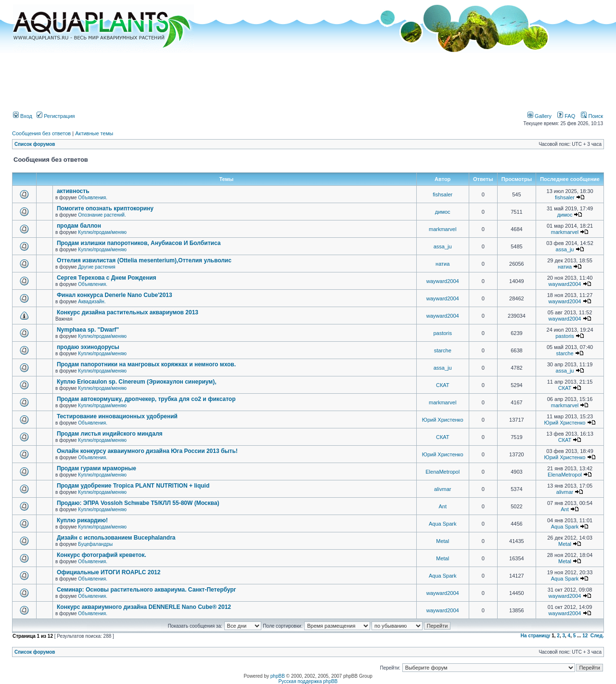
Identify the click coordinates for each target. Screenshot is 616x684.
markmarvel (443, 229)
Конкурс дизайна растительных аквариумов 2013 (128, 312)
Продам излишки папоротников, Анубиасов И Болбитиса (139, 243)
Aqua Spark (443, 524)
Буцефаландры (95, 544)
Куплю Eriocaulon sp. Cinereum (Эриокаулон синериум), (137, 382)
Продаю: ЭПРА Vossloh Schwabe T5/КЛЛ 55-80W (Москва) (138, 503)
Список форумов (35, 144)
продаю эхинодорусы (88, 347)
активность (73, 191)
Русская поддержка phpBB (308, 681)
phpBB (278, 676)
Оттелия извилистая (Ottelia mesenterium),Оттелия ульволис (144, 260)
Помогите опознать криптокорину (105, 208)
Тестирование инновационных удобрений (117, 416)
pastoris (443, 333)
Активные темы (94, 133)
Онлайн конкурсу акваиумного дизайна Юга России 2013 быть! (147, 451)
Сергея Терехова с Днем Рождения (107, 278)
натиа (443, 264)
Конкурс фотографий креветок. (102, 555)
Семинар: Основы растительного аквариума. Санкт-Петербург (147, 590)
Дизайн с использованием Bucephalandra (116, 538)
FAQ (566, 116)
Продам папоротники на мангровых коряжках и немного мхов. (146, 364)
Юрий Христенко (443, 420)
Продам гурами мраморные (96, 468)
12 (585, 636)
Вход (23, 116)
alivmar (443, 489)
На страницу (536, 636)
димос (443, 212)
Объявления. (93, 198)
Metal (443, 541)
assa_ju (443, 246)
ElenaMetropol (443, 472)
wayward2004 (443, 281)
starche (443, 350)
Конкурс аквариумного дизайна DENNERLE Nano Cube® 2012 (144, 607)
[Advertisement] (308, 78)
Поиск (592, 116)
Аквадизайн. (92, 302)
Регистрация (56, 116)
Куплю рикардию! (82, 520)
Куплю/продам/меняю (102, 232)
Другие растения (96, 267)
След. (597, 636)
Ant (443, 506)
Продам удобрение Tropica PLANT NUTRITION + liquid (133, 486)
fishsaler (443, 194)
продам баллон (79, 226)
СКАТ (443, 385)
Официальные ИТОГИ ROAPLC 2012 (109, 572)
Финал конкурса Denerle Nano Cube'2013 (115, 295)
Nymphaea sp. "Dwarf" (88, 330)
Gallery (539, 116)
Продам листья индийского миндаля (110, 434)
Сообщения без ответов (41, 133)
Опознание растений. (102, 215)
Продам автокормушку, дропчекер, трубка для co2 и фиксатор (146, 399)
